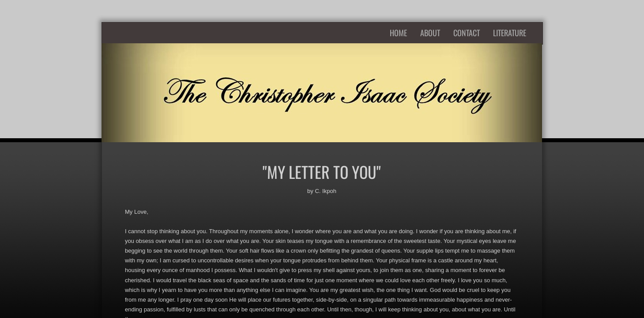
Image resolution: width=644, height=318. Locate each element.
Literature (510, 33)
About (430, 33)
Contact (467, 33)
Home (398, 33)
